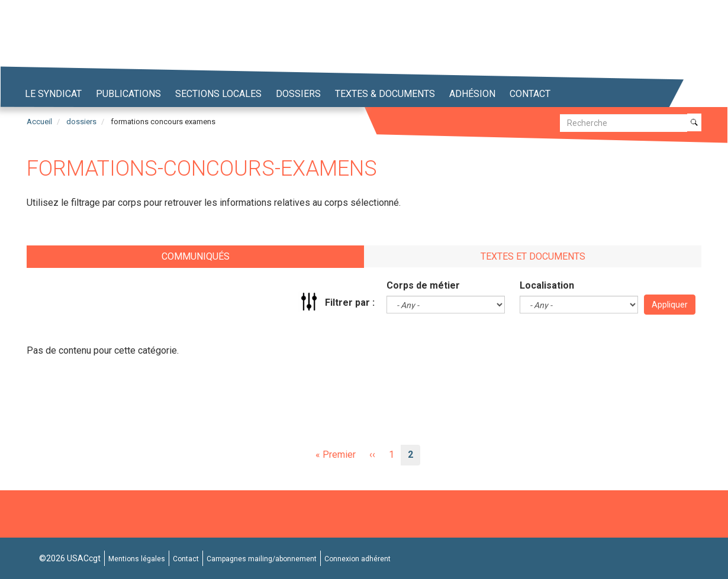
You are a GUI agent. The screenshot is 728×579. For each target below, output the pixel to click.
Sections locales (218, 94)
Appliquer (670, 305)
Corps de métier (423, 285)
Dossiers (298, 94)
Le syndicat (53, 94)
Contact (530, 94)
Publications (128, 94)
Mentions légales (137, 559)
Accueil (39, 122)
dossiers (81, 122)
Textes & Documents (385, 94)
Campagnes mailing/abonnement (262, 559)
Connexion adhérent (357, 559)
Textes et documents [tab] (533, 256)
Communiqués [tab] (196, 256)
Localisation (547, 285)
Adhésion (472, 94)
